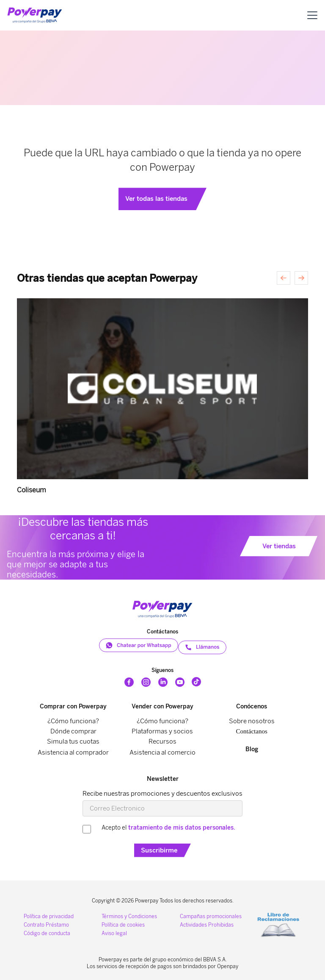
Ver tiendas (279, 546)
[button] (313, 15)
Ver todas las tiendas (156, 199)
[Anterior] (284, 278)
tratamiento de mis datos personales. (182, 828)
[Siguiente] (301, 278)
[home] (35, 15)
